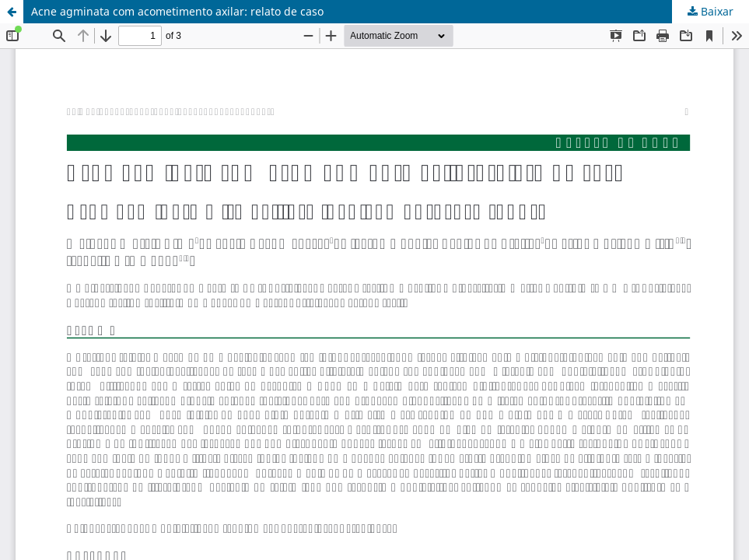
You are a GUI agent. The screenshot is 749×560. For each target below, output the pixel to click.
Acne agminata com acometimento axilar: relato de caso (177, 11)
